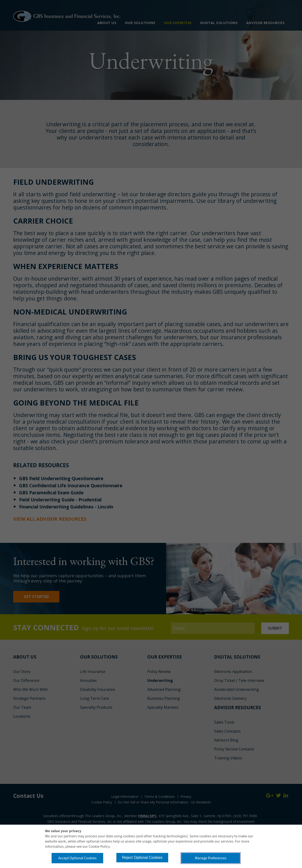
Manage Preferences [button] (212, 858)
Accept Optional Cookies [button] (78, 858)
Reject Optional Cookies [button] (145, 857)
